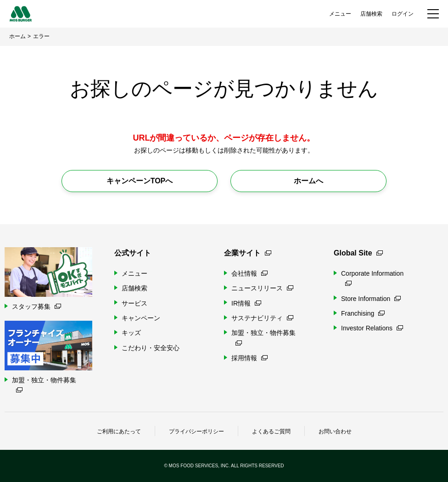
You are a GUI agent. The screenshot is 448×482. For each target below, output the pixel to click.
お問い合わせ (335, 431)
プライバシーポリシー (196, 431)
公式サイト (133, 253)
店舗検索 (371, 14)
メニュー (340, 14)
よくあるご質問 (271, 431)
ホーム (17, 36)
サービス (134, 303)
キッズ (131, 333)
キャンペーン (141, 318)
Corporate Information (372, 278)
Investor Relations (372, 328)
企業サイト (248, 253)
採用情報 (249, 358)
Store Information (371, 299)
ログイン (403, 14)
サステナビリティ (262, 318)
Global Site (358, 253)
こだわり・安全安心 (151, 348)
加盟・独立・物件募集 (263, 337)
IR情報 (246, 303)
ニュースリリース (262, 288)
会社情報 (249, 273)
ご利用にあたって (119, 431)
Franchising (363, 313)
